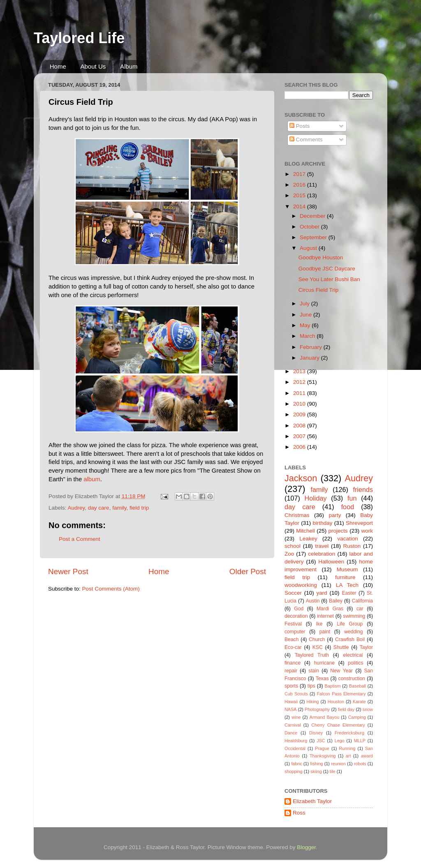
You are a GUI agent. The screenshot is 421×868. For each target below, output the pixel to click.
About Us (93, 66)
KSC (318, 647)
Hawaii (291, 702)
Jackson (301, 478)
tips (311, 686)
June (306, 315)
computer (295, 632)
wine (296, 717)
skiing (316, 771)
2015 (300, 195)
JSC (321, 741)
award (367, 756)
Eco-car (293, 647)
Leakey (308, 539)
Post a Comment (80, 539)
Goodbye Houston (321, 257)
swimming (354, 616)
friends (363, 489)
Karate (359, 702)
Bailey (336, 601)
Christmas (297, 515)
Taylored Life (79, 38)
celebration (322, 554)
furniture (345, 577)
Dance (291, 733)
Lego (340, 741)
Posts (300, 126)
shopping (294, 771)
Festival (293, 624)
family (119, 508)
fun (352, 498)
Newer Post (68, 571)
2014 (300, 207)
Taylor (366, 647)
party (335, 515)
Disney (316, 733)
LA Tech (347, 585)
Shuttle (341, 647)
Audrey (76, 508)
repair (291, 671)
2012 (300, 382)
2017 (300, 174)
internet (325, 616)
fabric (296, 764)
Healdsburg (296, 741)
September (314, 237)
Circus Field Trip (319, 290)
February (312, 347)
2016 (300, 185)
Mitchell (305, 531)
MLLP (360, 741)
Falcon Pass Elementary (341, 694)
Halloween (331, 562)
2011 (300, 393)
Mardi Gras (330, 609)
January (310, 358)
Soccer (293, 593)
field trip (139, 508)
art (348, 756)
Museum (347, 569)
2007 (300, 436)
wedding (353, 632)
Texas (322, 679)
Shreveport (359, 523)
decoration (296, 616)
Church (317, 639)
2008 (300, 426)
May (306, 325)
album (92, 479)
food (348, 507)
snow (368, 709)
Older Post (248, 571)
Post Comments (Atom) (111, 589)
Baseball (357, 686)
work (367, 531)
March (308, 336)
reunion (338, 764)
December (313, 216)
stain (314, 671)
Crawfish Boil (350, 639)
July (305, 304)
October (310, 227)
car (360, 609)
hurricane (324, 663)
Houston (336, 702)
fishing (316, 764)
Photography (317, 709)
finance (293, 663)
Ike (319, 624)
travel (322, 546)
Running (347, 748)
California (362, 601)
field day (346, 709)
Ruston (352, 546)
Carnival (293, 725)
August (309, 248)
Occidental (295, 748)
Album (129, 66)
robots (360, 764)
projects (338, 531)
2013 (300, 371)
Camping (357, 717)
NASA (290, 709)
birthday (322, 523)
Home (58, 66)
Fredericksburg (349, 733)
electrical (353, 655)
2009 (300, 414)
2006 (300, 447)
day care (99, 508)
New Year (341, 671)
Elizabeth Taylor (312, 801)
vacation (347, 539)
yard (322, 593)
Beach (291, 639)
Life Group (350, 624)
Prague (322, 748)
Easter (349, 593)
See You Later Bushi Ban (329, 279)
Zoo (289, 554)
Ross (299, 813)
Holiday (316, 498)
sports (291, 686)
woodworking (301, 585)
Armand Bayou (324, 717)
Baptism (332, 686)
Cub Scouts (296, 694)
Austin (313, 601)
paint (325, 632)
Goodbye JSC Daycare (327, 269)
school (293, 546)
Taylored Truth (312, 655)
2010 (300, 404)
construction (352, 679)
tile (333, 771)
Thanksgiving (323, 756)
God (299, 609)
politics (355, 663)
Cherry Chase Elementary (338, 725)
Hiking (313, 702)
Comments (306, 140)
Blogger (306, 847)
